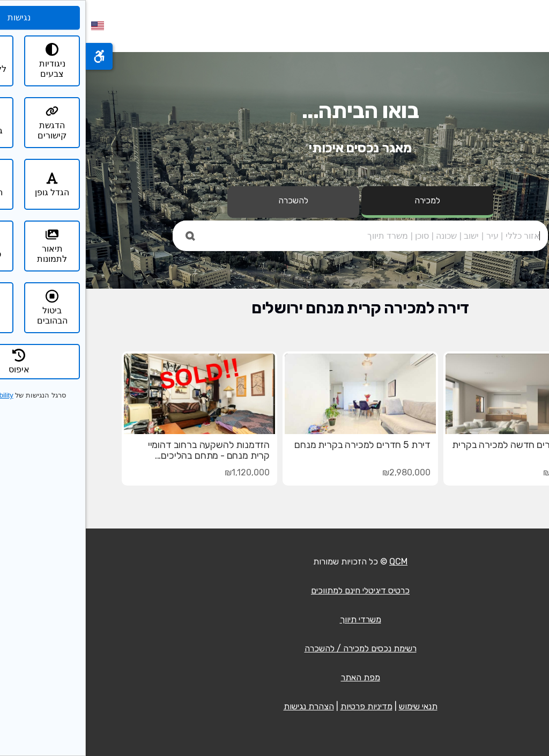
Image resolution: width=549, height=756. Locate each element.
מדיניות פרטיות (281, 706)
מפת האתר (275, 677)
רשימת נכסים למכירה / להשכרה (275, 648)
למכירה (342, 200)
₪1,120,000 (161, 472)
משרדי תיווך (275, 619)
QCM (313, 562)
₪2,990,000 (481, 472)
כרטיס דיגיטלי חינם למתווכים (274, 590)
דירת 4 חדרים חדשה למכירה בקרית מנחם (436, 450)
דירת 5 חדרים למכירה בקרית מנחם (277, 445)
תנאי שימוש (332, 706)
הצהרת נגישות (223, 706)
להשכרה (207, 200)
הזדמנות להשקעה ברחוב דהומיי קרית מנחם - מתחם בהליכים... (123, 450)
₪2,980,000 (321, 472)
